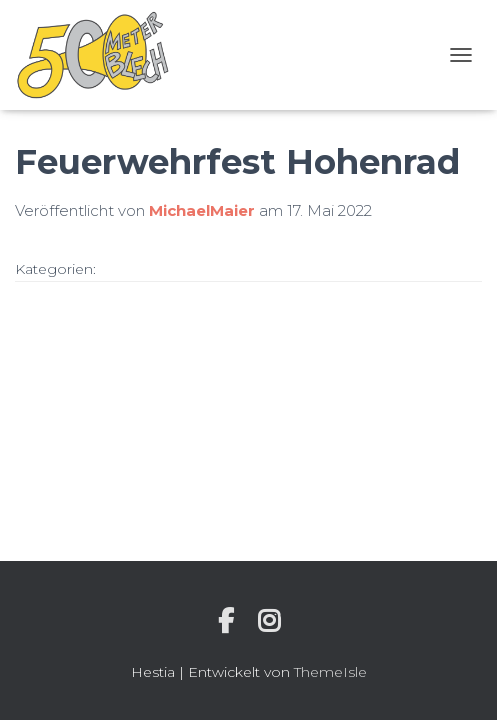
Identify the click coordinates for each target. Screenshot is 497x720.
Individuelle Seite (226, 621)
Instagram (269, 621)
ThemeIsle (330, 672)
